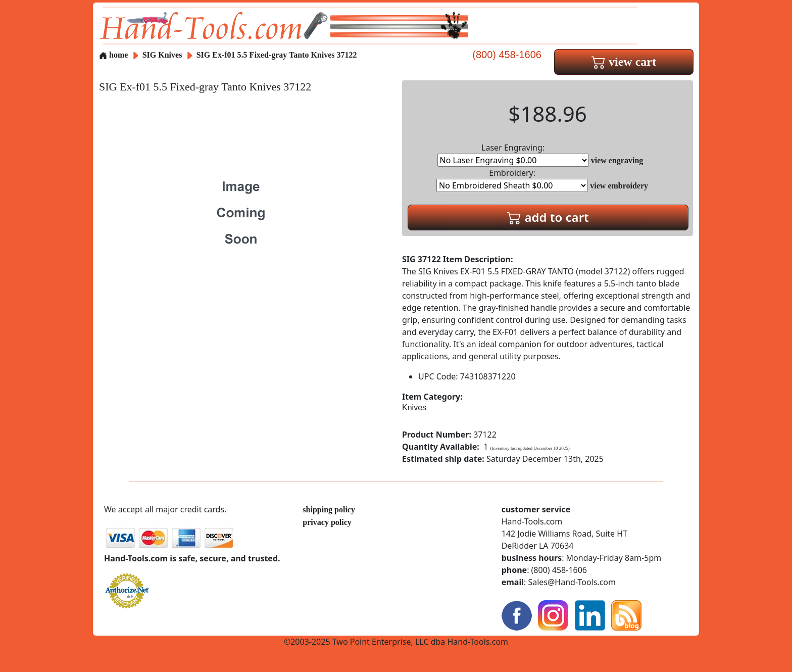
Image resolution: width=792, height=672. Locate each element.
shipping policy (329, 510)
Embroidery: (512, 180)
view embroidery (619, 186)
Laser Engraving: (513, 154)
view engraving (617, 160)
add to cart (548, 217)
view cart (624, 62)
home (113, 55)
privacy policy (327, 522)
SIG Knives (162, 55)
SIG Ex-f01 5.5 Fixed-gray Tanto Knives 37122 (277, 55)
